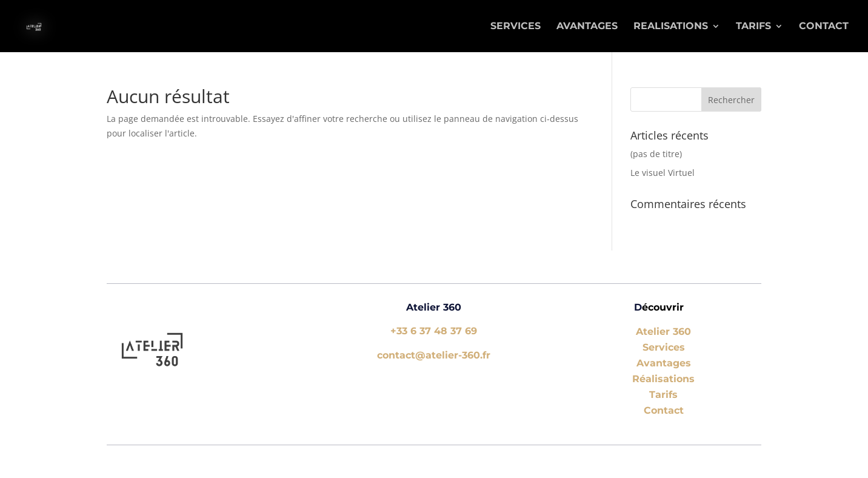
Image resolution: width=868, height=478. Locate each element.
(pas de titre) (656, 154)
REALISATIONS (671, 27)
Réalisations (663, 379)
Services (664, 347)
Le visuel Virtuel (663, 173)
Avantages (664, 363)
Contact (824, 27)
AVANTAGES (587, 27)
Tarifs (663, 395)
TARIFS (753, 27)
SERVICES (516, 27)
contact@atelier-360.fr (434, 355)
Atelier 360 (663, 332)
